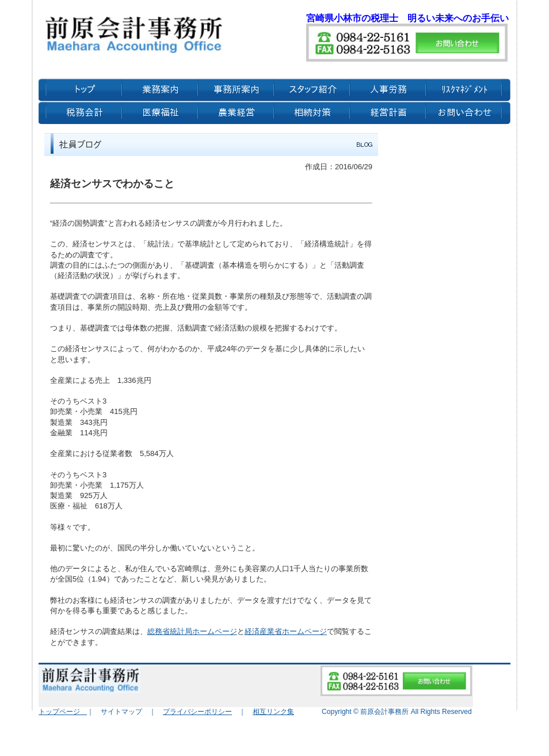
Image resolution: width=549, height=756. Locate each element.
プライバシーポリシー (197, 712)
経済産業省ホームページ (286, 631)
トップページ (63, 712)
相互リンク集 (273, 712)
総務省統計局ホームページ (192, 631)
